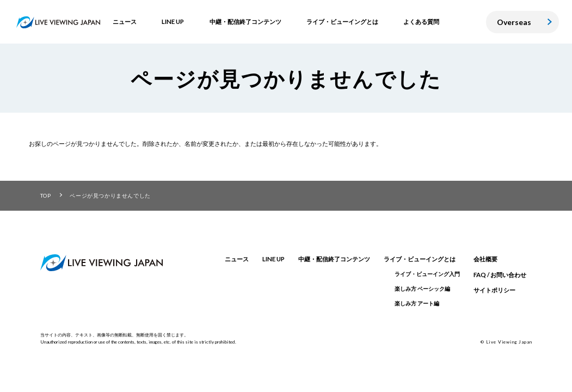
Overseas (514, 22)
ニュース (237, 259)
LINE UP (273, 259)
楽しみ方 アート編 (417, 303)
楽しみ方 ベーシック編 (422, 289)
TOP (46, 195)
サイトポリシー (494, 290)
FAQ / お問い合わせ (500, 275)
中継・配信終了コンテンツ (334, 259)
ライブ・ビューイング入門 (427, 274)
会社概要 (485, 259)
